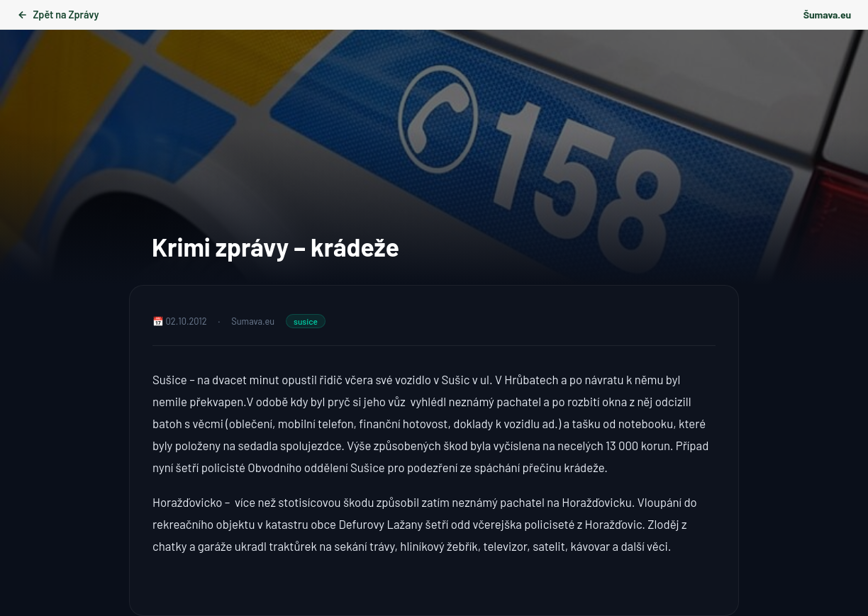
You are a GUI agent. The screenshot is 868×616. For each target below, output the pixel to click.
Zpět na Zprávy (58, 15)
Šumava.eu (827, 15)
